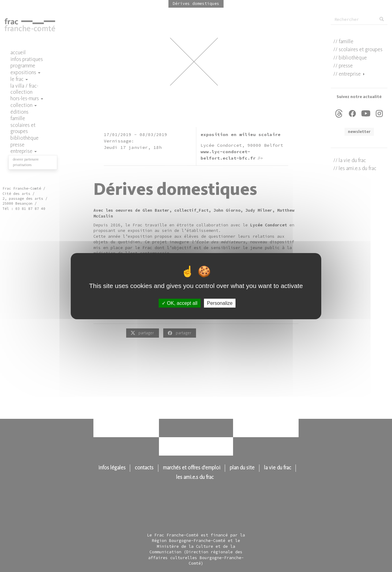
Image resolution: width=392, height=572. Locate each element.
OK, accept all (180, 303)
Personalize (220, 303)
